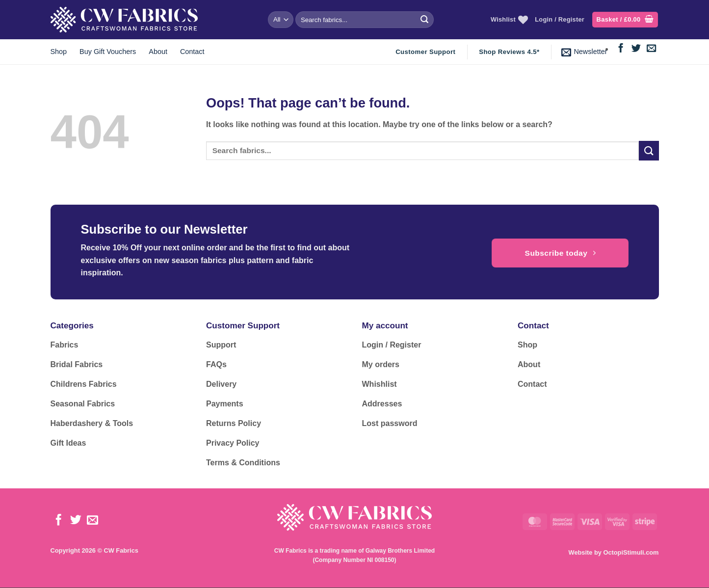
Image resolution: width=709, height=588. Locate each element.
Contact (192, 52)
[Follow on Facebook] (621, 49)
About (158, 52)
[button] (625, 20)
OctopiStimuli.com (631, 552)
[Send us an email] (651, 49)
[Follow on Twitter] (636, 49)
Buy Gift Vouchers (108, 52)
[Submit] (424, 20)
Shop (59, 52)
